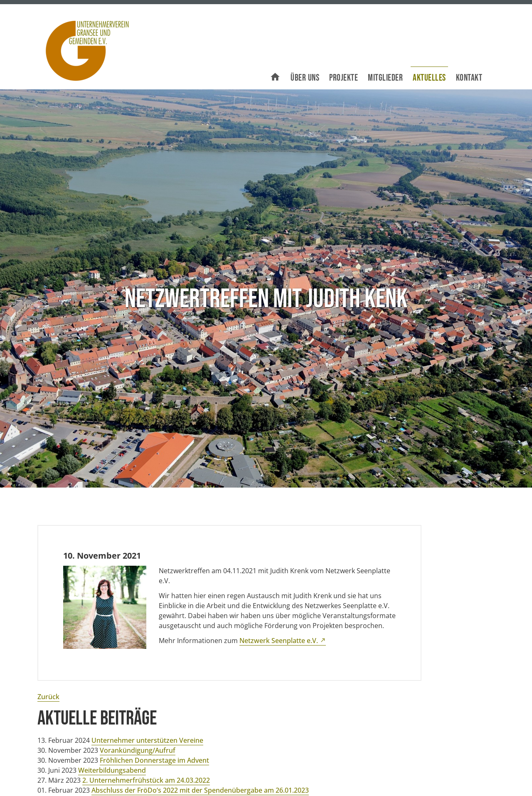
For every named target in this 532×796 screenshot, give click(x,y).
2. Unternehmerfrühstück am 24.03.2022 (146, 780)
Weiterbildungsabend (112, 770)
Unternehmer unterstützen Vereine (147, 740)
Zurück (48, 697)
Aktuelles (429, 78)
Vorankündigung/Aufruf (138, 750)
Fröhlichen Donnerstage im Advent (154, 760)
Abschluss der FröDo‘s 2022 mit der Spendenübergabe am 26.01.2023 (200, 790)
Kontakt (469, 78)
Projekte (344, 78)
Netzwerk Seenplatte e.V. (279, 641)
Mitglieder (385, 78)
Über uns (305, 78)
